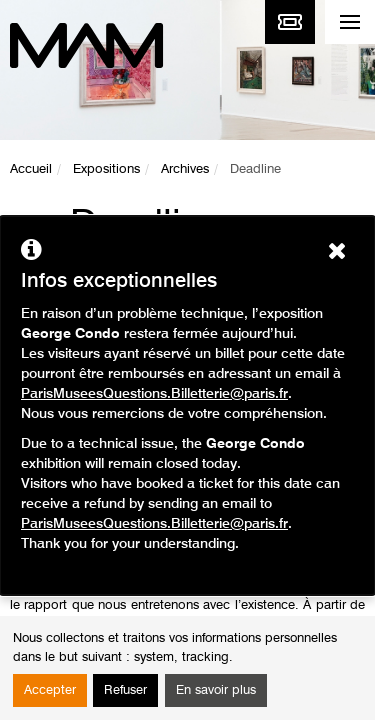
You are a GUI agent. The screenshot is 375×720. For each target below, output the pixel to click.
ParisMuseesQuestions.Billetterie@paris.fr (154, 394)
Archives (185, 169)
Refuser (125, 690)
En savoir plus (216, 690)
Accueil (31, 169)
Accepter (50, 690)
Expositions (106, 169)
